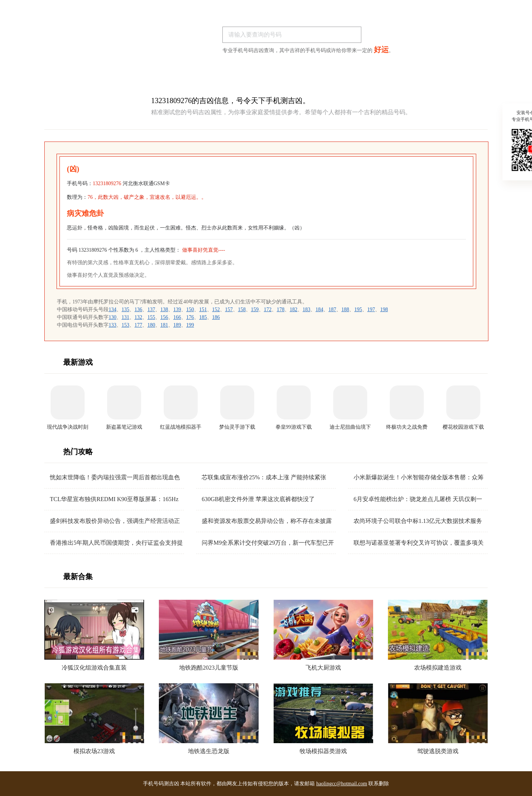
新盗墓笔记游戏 (124, 427)
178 (281, 309)
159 (255, 309)
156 (164, 317)
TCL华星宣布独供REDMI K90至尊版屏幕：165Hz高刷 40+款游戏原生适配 (114, 499)
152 (216, 309)
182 (294, 309)
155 (151, 317)
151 (203, 309)
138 (164, 309)
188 (345, 309)
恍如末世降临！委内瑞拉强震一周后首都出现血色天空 (115, 478)
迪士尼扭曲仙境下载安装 (350, 427)
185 (203, 317)
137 (151, 309)
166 (177, 317)
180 (151, 325)
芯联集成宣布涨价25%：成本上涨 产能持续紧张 (264, 477)
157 (229, 309)
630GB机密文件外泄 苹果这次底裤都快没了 (258, 499)
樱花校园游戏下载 (463, 427)
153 (125, 325)
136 (138, 309)
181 (164, 325)
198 (384, 309)
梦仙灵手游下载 (237, 427)
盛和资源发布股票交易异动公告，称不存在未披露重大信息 (267, 521)
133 (112, 325)
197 (371, 309)
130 (112, 317)
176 (190, 317)
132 (138, 317)
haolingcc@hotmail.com (342, 784)
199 (190, 325)
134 (112, 309)
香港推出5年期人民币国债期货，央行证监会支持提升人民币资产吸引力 (116, 543)
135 (125, 309)
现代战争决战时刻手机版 (68, 427)
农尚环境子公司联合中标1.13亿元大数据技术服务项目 (418, 521)
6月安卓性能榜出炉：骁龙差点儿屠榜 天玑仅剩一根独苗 (418, 499)
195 (358, 309)
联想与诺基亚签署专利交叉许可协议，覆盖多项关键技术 (419, 543)
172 (268, 309)
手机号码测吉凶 (161, 784)
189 (177, 325)
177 (138, 325)
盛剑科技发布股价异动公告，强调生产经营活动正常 (115, 521)
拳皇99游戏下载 (294, 427)
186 (216, 317)
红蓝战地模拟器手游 (181, 427)
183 (306, 309)
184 (319, 309)
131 (125, 317)
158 (242, 309)
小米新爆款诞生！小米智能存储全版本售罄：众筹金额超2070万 (419, 478)
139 (177, 309)
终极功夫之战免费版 (407, 427)
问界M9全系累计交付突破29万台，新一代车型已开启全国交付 (268, 543)
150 (190, 309)
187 (332, 309)
